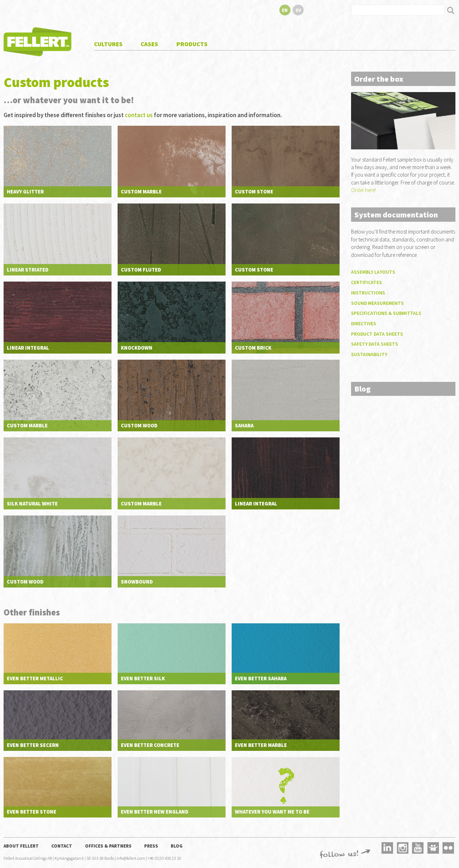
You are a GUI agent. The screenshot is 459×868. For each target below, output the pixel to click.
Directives (364, 324)
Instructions (368, 293)
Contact (62, 846)
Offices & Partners (108, 846)
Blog (177, 846)
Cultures (108, 44)
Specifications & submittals (386, 313)
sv (298, 10)
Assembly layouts (373, 272)
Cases (149, 44)
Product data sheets (377, 334)
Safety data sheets (375, 344)
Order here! (363, 190)
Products (192, 44)
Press (151, 846)
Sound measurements (377, 303)
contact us (139, 115)
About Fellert (21, 846)
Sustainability (369, 354)
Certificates (366, 282)
